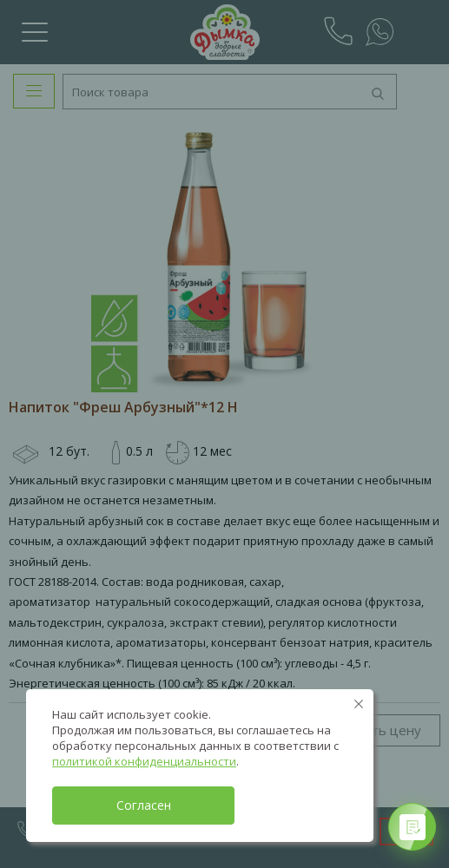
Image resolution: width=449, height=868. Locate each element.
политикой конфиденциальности (144, 761)
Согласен (144, 805)
